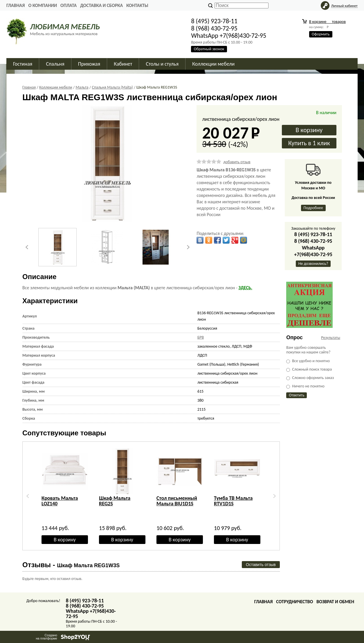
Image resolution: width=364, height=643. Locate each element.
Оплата (69, 5)
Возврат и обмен (335, 602)
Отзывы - (71, 565)
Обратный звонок (209, 49)
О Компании (43, 5)
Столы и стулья (162, 64)
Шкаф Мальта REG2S (115, 501)
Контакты (137, 5)
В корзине (327, 22)
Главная (16, 5)
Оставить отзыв (261, 565)
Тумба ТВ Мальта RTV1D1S (233, 501)
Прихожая (89, 64)
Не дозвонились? (313, 264)
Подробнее (313, 208)
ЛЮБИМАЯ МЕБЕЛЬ (65, 27)
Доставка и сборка (101, 5)
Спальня (55, 64)
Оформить (321, 34)
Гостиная (23, 64)
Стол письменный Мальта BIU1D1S (177, 501)
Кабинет (123, 64)
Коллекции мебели (213, 64)
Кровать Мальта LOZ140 (60, 501)
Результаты (331, 338)
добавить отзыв (237, 162)
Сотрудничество (294, 602)
